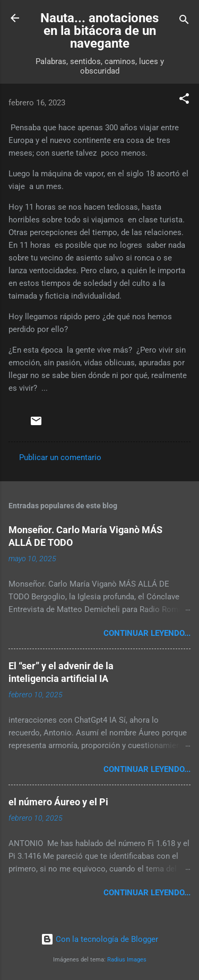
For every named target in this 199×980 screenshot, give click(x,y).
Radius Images (127, 960)
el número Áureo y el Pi (58, 802)
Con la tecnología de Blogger (99, 939)
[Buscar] (184, 21)
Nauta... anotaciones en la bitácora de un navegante (99, 31)
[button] (184, 100)
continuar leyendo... (147, 633)
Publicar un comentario (60, 457)
